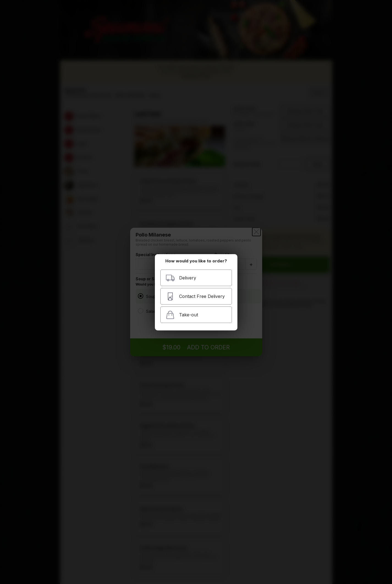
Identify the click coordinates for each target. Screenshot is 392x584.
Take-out (182, 315)
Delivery (181, 278)
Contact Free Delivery (195, 296)
